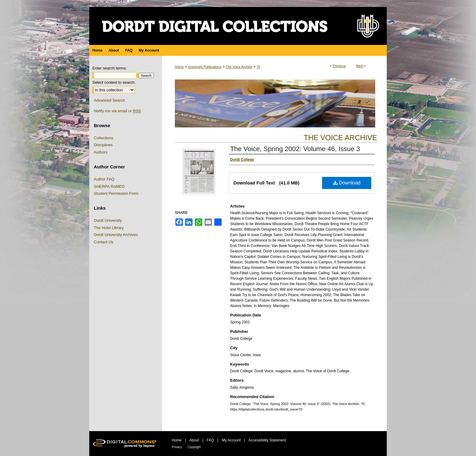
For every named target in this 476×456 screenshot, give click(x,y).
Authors (101, 152)
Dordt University (108, 220)
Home (179, 67)
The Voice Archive (239, 67)
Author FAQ (104, 179)
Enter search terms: (109, 68)
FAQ (210, 440)
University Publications (205, 67)
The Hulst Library (109, 228)
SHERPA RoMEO (109, 186)
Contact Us (104, 242)
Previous (339, 66)
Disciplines (103, 145)
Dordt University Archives (116, 235)
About (194, 440)
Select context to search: (114, 82)
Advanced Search (109, 100)
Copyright (194, 447)
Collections (104, 138)
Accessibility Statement (267, 440)
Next (360, 66)
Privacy (177, 447)
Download (347, 183)
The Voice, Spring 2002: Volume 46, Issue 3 (295, 149)
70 (258, 67)
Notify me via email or (117, 111)
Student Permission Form (116, 193)
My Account (231, 440)
